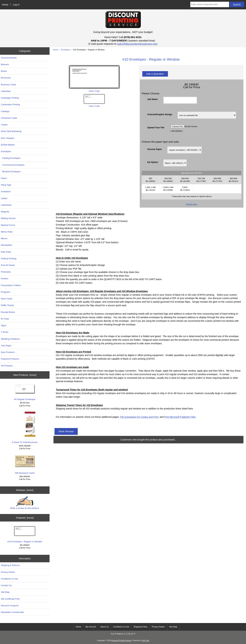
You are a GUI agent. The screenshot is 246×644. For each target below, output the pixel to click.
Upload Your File (156, 127)
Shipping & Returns (10, 565)
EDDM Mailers (8, 145)
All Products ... (8, 366)
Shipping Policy (140, 627)
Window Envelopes (11, 172)
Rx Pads (5, 319)
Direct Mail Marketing (11, 131)
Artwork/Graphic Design (160, 114)
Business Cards (8, 85)
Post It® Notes (8, 265)
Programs (6, 292)
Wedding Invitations (10, 339)
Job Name (152, 99)
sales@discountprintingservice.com (137, 44)
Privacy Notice (8, 572)
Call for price (192, 204)
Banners (5, 64)
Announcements (9, 58)
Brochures (6, 78)
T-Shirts (5, 332)
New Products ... (9, 352)
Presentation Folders (11, 285)
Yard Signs (6, 346)
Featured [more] (25, 518)
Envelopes (65, 50)
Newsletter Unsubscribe (12, 612)
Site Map (5, 592)
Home (5, 5)
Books (4, 71)
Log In (16, 5)
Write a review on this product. (25, 503)
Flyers (4, 178)
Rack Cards (7, 299)
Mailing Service (8, 218)
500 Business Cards (25, 464)
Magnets (5, 212)
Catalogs (5, 111)
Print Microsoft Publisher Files (180, 417)
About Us (104, 627)
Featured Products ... (11, 359)
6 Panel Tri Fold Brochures (25, 428)
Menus (4, 238)
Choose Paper (155, 149)
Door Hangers (8, 138)
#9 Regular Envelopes (25, 392)
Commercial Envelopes (13, 165)
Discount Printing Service (121, 641)
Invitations (6, 191)
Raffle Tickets (7, 305)
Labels (4, 198)
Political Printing (9, 259)
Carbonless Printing (10, 104)
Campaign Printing (10, 98)
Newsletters (7, 245)
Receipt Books (8, 312)
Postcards (6, 272)
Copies (4, 125)
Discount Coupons (10, 606)
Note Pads (6, 252)
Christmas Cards (9, 118)
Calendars (6, 91)
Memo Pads (7, 232)
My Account (91, 627)
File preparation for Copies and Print (139, 417)
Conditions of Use (9, 579)
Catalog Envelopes (11, 158)
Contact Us (6, 585)
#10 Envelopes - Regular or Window (25, 534)
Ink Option (153, 162)
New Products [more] (25, 375)
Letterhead (6, 205)
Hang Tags (6, 185)
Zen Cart (146, 641)
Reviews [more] (25, 490)
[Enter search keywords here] (210, 4)
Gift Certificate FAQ (10, 599)
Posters (5, 278)
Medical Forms (8, 225)
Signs (4, 325)
